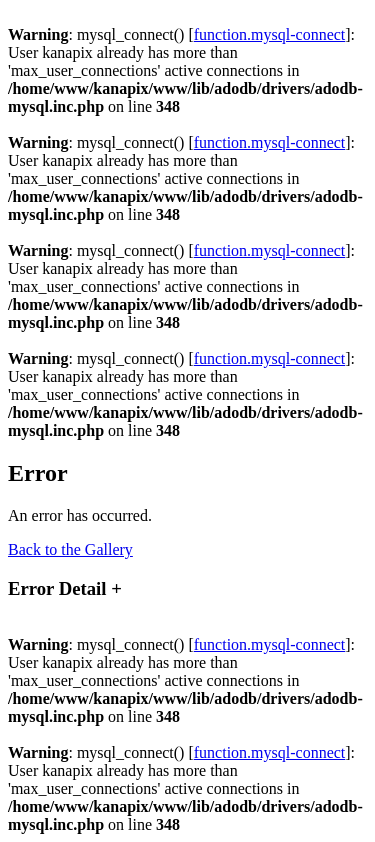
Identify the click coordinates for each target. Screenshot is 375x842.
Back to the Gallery (70, 549)
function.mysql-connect (270, 34)
